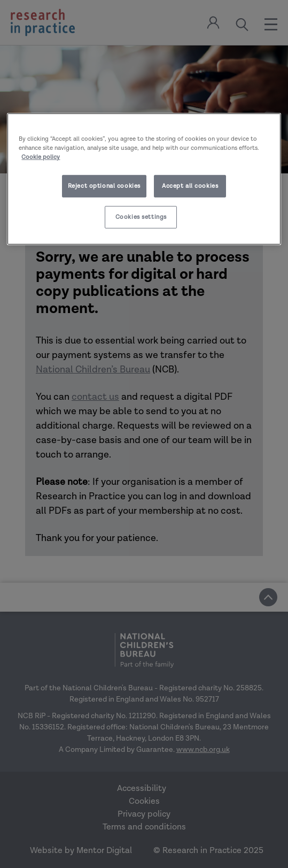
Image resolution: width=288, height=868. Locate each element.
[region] (144, 179)
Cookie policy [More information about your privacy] (41, 157)
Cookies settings (141, 217)
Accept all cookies (190, 186)
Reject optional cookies (104, 186)
